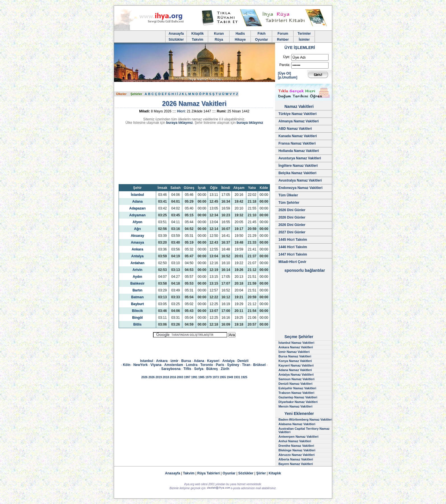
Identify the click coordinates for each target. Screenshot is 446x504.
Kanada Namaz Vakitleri (298, 136)
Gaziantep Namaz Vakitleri (298, 397)
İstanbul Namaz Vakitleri (296, 343)
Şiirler (261, 473)
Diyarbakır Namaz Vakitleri (298, 402)
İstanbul (137, 195)
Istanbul (147, 361)
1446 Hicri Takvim (293, 247)
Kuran (219, 34)
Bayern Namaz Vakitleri (296, 464)
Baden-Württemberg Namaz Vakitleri (305, 419)
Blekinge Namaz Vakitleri (297, 450)
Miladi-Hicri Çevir (292, 262)
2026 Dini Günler (292, 210)
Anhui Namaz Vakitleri (295, 441)
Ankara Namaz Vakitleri (296, 347)
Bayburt (137, 304)
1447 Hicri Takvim (293, 254)
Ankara (138, 249)
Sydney (233, 365)
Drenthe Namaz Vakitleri (296, 446)
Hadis (240, 34)
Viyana (156, 365)
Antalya (137, 256)
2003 (180, 377)
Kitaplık (275, 473)
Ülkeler (121, 94)
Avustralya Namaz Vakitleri (300, 180)
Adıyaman (137, 215)
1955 (223, 377)
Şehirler (136, 94)
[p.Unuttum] (288, 77)
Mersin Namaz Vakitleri (295, 406)
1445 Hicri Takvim (293, 240)
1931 (237, 377)
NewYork (141, 365)
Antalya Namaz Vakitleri (296, 375)
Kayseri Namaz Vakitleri (296, 365)
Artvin (138, 270)
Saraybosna (171, 369)
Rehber (283, 40)
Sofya (199, 369)
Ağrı (137, 229)
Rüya (219, 40)
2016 (173, 377)
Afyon (137, 222)
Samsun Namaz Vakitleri (297, 379)
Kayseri (213, 361)
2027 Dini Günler (292, 232)
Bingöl (137, 318)
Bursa (186, 361)
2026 (144, 377)
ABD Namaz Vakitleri (295, 129)
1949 (230, 377)
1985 (201, 377)
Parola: (285, 65)
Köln (127, 365)
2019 (159, 377)
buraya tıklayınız (179, 123)
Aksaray (138, 236)
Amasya (137, 242)
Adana (138, 201)
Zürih (225, 369)
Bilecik (138, 311)
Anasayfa (176, 34)
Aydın (138, 277)
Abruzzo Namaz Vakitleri (297, 455)
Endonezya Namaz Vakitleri (301, 188)
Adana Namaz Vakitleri (295, 370)
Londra (192, 365)
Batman (137, 297)
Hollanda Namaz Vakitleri (299, 151)
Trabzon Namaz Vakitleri (296, 393)
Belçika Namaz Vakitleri (297, 173)
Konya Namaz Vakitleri (295, 361)
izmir (174, 361)
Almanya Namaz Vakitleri (299, 121)
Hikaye (240, 40)
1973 (216, 377)
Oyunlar (262, 40)
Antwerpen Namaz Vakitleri (299, 437)
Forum (283, 34)
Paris (220, 365)
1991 (194, 377)
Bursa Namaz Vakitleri (295, 356)
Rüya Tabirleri (209, 473)
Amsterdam (174, 365)
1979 (208, 377)
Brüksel (259, 365)
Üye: (287, 57)
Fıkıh (261, 34)
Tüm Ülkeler (288, 195)
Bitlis (137, 324)
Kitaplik (198, 34)
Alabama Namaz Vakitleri (297, 424)
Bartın (138, 290)
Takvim (197, 40)
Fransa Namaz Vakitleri (297, 143)
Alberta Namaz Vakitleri (296, 459)
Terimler (304, 34)
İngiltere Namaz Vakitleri (298, 166)
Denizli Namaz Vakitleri (295, 384)
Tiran (246, 365)
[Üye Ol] (284, 73)
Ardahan (138, 263)
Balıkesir (137, 283)
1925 (244, 377)
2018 (166, 377)
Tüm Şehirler (289, 203)
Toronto (207, 365)
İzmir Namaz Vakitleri (294, 352)
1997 (187, 377)
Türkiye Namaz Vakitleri (298, 114)
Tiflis (187, 369)
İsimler (304, 40)
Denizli (243, 361)
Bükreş (212, 369)
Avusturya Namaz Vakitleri (300, 158)
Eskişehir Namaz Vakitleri (297, 388)
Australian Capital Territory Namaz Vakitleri (304, 430)
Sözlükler (176, 40)
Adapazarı (137, 208)
